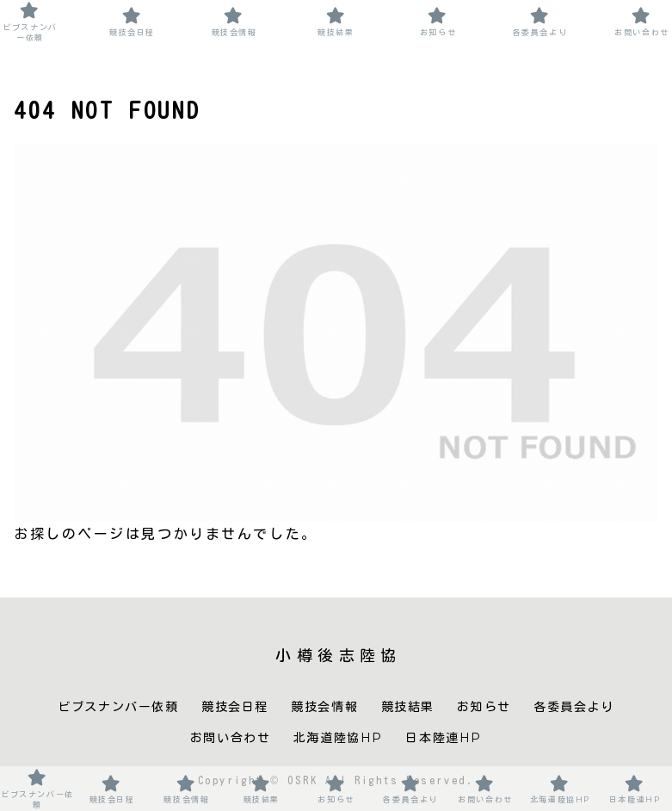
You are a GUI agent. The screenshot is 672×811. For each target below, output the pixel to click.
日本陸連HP (444, 738)
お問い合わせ (231, 738)
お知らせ (484, 707)
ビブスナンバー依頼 (118, 707)
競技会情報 (324, 707)
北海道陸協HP (338, 738)
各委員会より (574, 707)
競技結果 (408, 707)
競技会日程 (235, 707)
